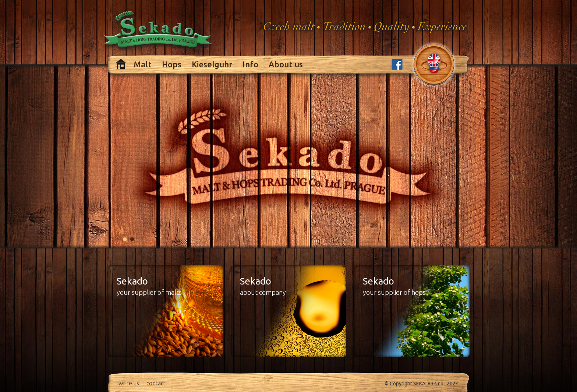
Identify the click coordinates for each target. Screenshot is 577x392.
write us (129, 383)
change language (434, 64)
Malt (143, 64)
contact (156, 383)
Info (250, 64)
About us (286, 64)
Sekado (158, 32)
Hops (172, 64)
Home (121, 64)
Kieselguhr (212, 64)
